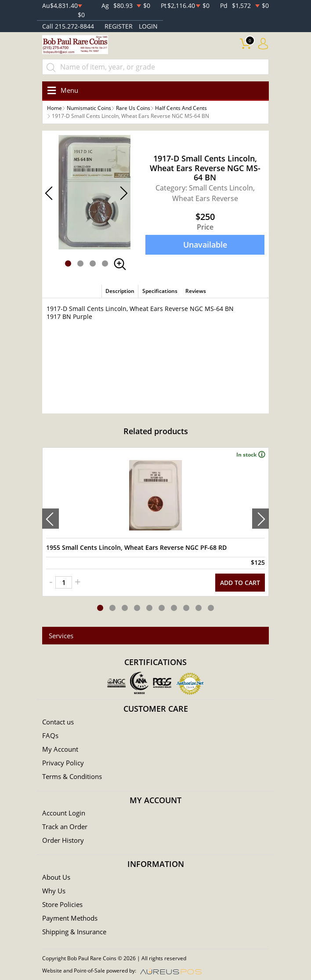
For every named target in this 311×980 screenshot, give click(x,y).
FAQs (50, 735)
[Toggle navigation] (61, 90)
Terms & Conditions (72, 776)
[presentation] (51, 519)
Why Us (54, 891)
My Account (60, 749)
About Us (56, 877)
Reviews (196, 291)
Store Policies (62, 904)
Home (54, 108)
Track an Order (65, 826)
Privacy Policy (63, 763)
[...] (155, 67)
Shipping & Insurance (74, 932)
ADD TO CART (240, 583)
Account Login (64, 813)
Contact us (58, 722)
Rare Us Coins (133, 108)
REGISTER (119, 26)
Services (61, 636)
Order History (63, 840)
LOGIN (148, 26)
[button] (68, 263)
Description (120, 291)
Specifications (160, 291)
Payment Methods (70, 918)
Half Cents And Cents (181, 108)
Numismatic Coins (89, 108)
